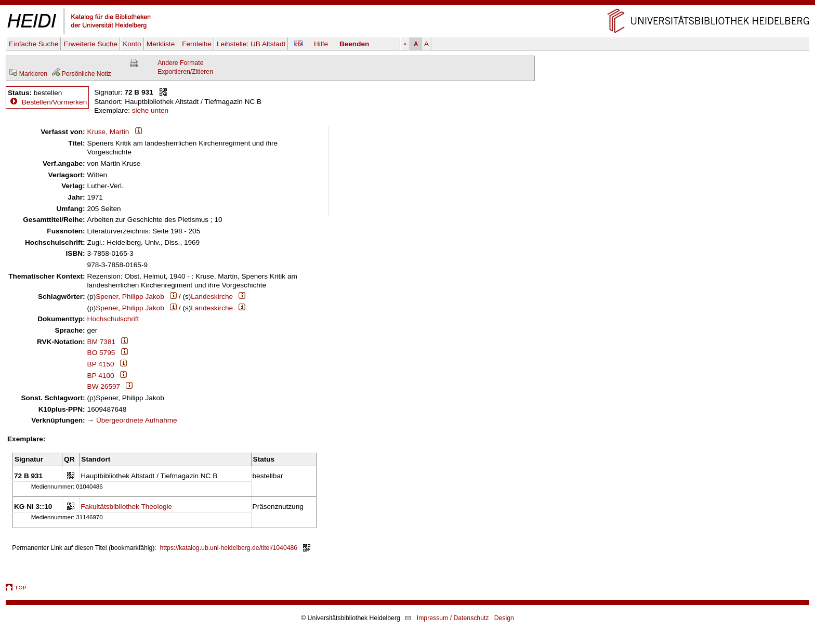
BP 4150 (101, 364)
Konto (132, 44)
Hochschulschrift (113, 319)
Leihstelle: (251, 44)
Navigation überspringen (408, 4)
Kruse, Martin (108, 132)
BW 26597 (104, 386)
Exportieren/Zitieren (185, 72)
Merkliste (162, 44)
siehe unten (150, 110)
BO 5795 (101, 353)
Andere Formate (180, 63)
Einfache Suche (34, 44)
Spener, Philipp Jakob (130, 297)
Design (504, 618)
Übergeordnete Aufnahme (137, 420)
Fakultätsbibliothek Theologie (126, 507)
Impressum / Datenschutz (453, 618)
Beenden (354, 44)
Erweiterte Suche (90, 44)
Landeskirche (212, 297)
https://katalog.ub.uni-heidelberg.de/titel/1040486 (229, 548)
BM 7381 (101, 342)
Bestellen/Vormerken (54, 102)
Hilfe (321, 44)
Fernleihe (197, 44)
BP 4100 (101, 376)
